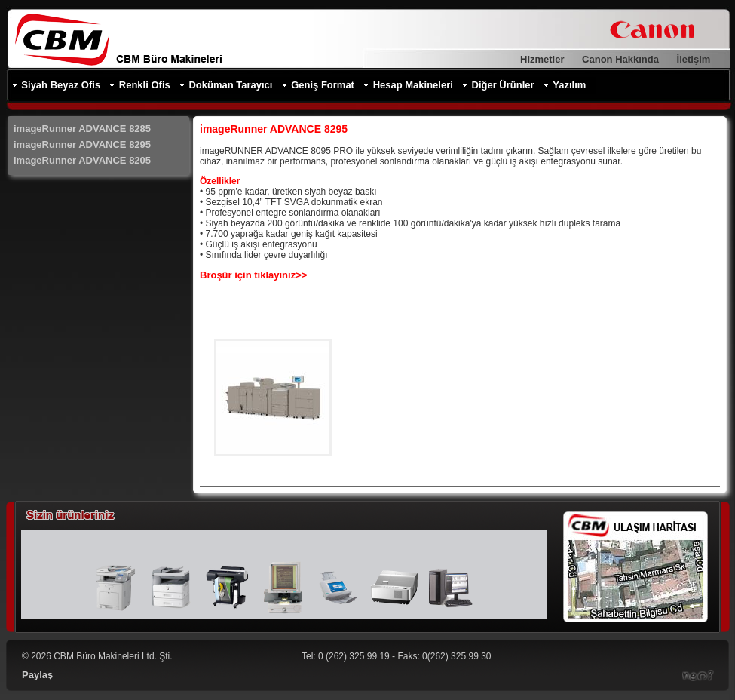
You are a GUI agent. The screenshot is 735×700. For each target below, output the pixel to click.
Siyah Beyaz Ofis (61, 85)
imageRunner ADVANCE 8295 (82, 144)
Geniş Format (323, 85)
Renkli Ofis (145, 85)
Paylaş (37, 675)
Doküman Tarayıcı (230, 85)
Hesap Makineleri (413, 85)
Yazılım (569, 85)
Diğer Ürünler (503, 85)
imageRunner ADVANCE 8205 (82, 160)
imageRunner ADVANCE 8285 (82, 129)
